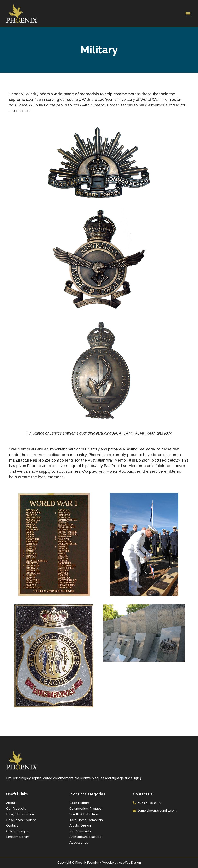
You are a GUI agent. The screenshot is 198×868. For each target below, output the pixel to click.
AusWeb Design (130, 863)
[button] (188, 14)
